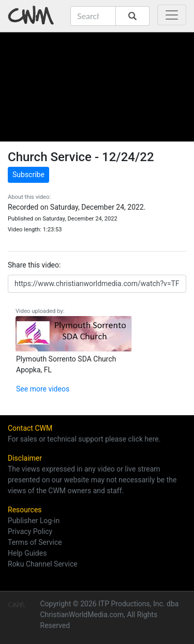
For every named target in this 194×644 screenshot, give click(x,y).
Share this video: (34, 265)
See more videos (43, 389)
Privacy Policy (30, 531)
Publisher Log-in (34, 521)
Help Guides (27, 553)
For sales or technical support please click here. (84, 439)
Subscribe (28, 175)
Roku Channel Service (43, 564)
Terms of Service (35, 542)
